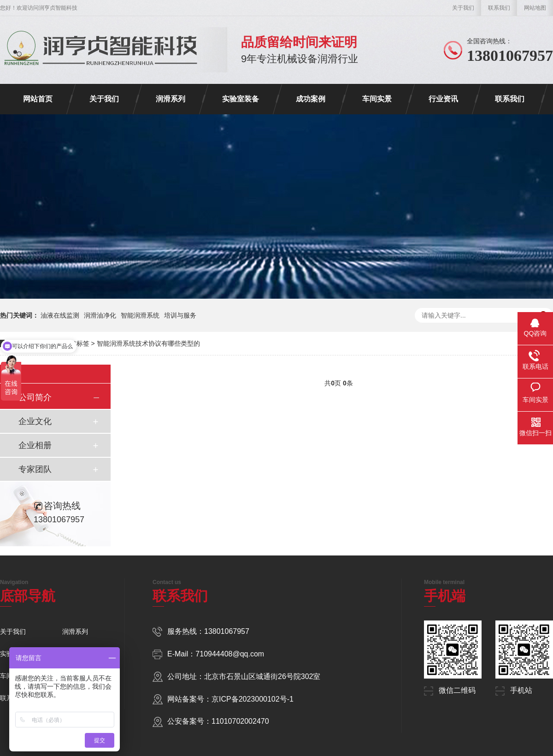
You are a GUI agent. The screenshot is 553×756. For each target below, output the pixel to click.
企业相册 (35, 445)
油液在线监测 (60, 315)
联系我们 (499, 8)
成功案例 (311, 99)
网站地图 (535, 8)
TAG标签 (76, 343)
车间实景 (377, 99)
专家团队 (35, 469)
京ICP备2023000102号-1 (253, 699)
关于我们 (463, 8)
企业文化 (35, 421)
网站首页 (38, 99)
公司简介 (35, 397)
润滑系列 (171, 99)
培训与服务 (180, 315)
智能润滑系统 (140, 315)
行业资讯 (443, 99)
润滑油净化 (100, 315)
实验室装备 (241, 99)
